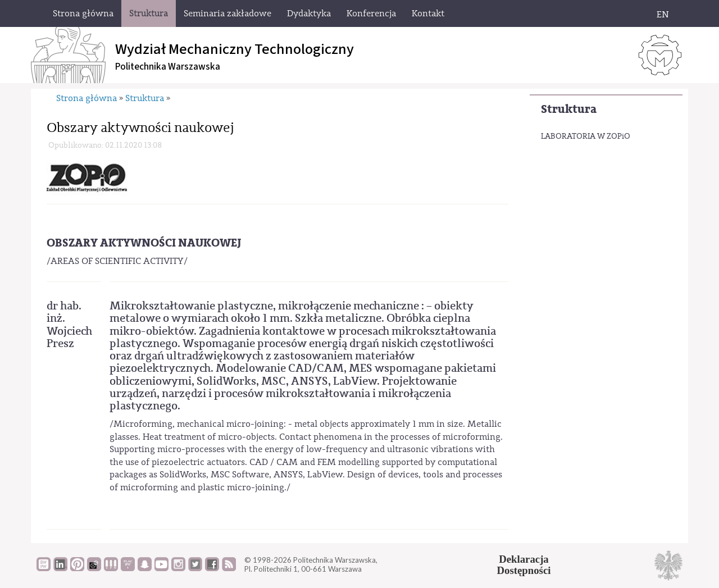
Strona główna (87, 98)
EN (663, 15)
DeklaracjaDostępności (524, 565)
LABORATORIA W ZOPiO (586, 136)
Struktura (569, 109)
